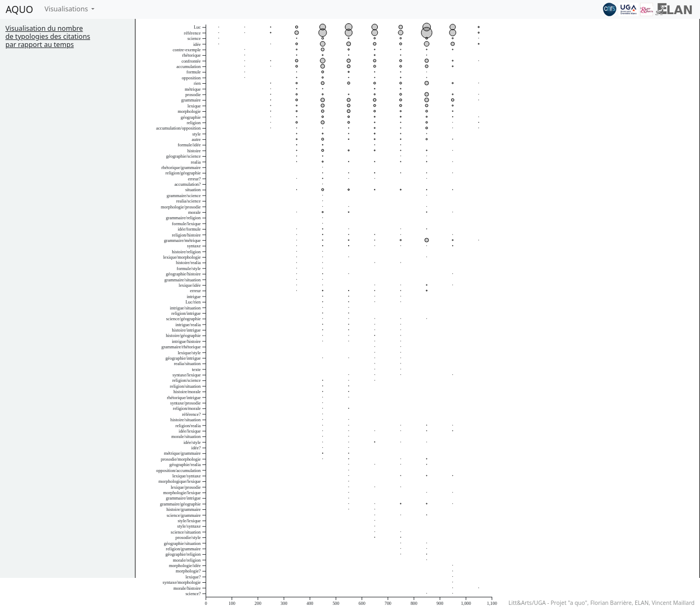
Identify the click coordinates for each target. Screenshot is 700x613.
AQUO (20, 9)
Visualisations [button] (67, 9)
